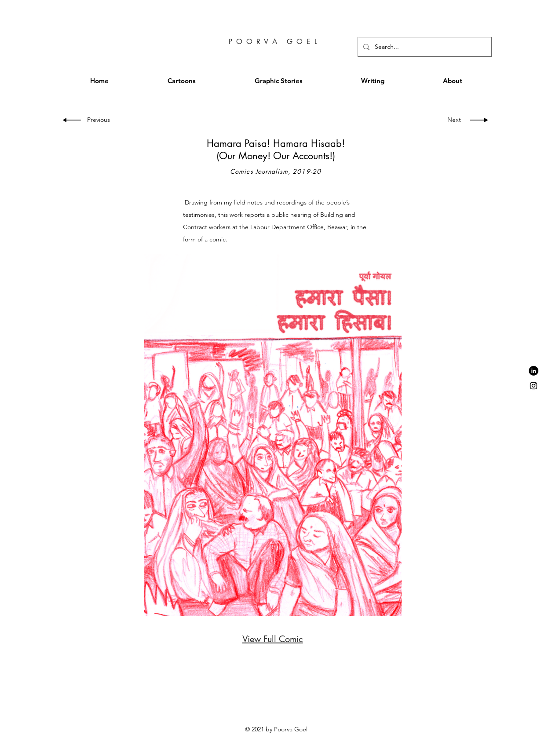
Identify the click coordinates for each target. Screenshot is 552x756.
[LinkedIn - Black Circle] (534, 371)
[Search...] (424, 47)
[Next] (452, 120)
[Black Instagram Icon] (534, 386)
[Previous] (101, 120)
